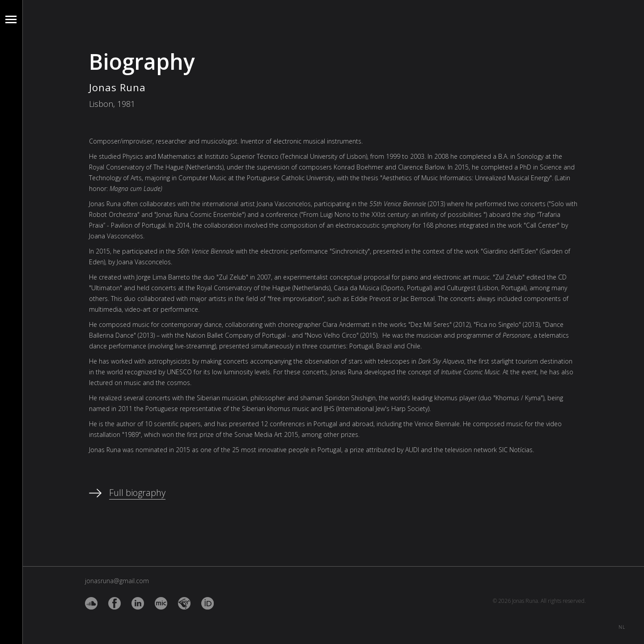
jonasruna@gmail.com (117, 581)
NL (622, 625)
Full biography (137, 493)
